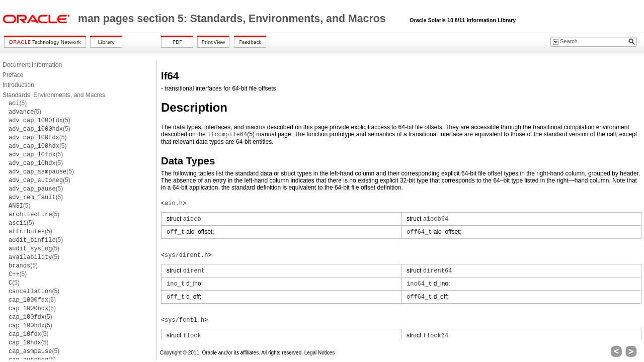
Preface (13, 75)
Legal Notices (320, 353)
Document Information (32, 65)
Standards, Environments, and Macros (54, 95)
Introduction (18, 85)
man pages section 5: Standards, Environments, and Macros (233, 19)
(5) (18, 103)
